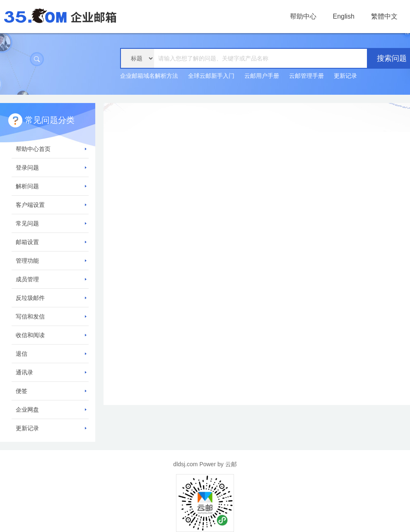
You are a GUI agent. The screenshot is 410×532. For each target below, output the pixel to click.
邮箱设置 (51, 242)
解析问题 (51, 186)
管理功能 (51, 261)
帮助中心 (303, 16)
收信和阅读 (51, 335)
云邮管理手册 (306, 76)
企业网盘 (51, 410)
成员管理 (51, 279)
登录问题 (51, 168)
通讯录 (51, 372)
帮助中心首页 (51, 149)
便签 (51, 391)
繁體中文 (384, 16)
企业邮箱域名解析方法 (149, 76)
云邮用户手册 (262, 76)
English (344, 16)
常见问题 (51, 223)
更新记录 (345, 76)
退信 (51, 354)
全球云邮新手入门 (211, 76)
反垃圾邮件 (51, 298)
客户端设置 (51, 205)
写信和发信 (51, 316)
